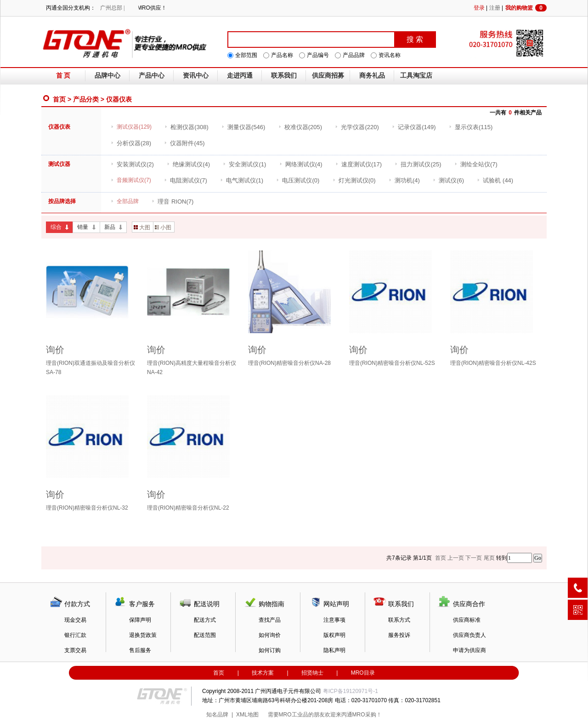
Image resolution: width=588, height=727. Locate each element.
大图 (142, 227)
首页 (59, 99)
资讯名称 (390, 55)
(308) (186, 127)
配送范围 (205, 635)
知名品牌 (217, 715)
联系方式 (399, 620)
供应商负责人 (469, 635)
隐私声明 (334, 650)
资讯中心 (196, 76)
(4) (188, 164)
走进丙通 (240, 76)
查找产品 (270, 620)
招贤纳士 (312, 673)
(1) (244, 164)
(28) (131, 143)
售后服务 (140, 650)
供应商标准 (467, 620)
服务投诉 (399, 635)
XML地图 (247, 715)
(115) (471, 127)
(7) (476, 164)
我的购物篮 (526, 8)
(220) (357, 127)
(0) (298, 180)
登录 (479, 8)
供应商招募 (328, 76)
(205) (300, 127)
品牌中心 (107, 76)
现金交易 (75, 620)
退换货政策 (143, 635)
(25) (418, 164)
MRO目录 (363, 673)
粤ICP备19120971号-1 (351, 691)
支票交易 (75, 650)
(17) (359, 164)
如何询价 (270, 635)
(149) (414, 127)
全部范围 (246, 55)
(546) (243, 127)
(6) (448, 180)
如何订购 (270, 650)
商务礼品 (372, 76)
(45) (184, 143)
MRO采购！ (367, 715)
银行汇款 (75, 635)
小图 (163, 227)
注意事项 (334, 620)
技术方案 (263, 673)
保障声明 (140, 620)
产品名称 (282, 55)
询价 (55, 350)
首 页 (63, 76)
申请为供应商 (469, 650)
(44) (495, 180)
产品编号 (318, 55)
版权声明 (334, 635)
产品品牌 (354, 55)
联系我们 (284, 76)
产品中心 (152, 76)
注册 (495, 8)
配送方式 (205, 620)
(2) (132, 164)
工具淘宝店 (416, 76)
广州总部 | (112, 8)
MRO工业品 (294, 715)
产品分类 (86, 99)
